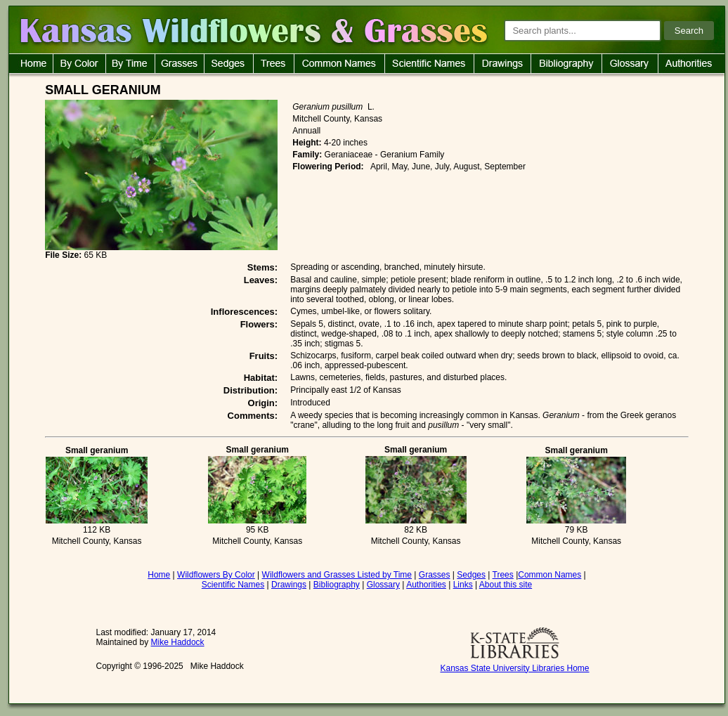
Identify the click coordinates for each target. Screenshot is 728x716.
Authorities (426, 585)
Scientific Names (233, 585)
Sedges (471, 575)
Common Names (550, 575)
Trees (503, 575)
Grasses (435, 575)
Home (159, 575)
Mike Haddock (178, 642)
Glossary (383, 585)
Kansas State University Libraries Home (514, 668)
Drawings (289, 585)
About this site (506, 585)
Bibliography (337, 585)
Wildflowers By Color (216, 575)
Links (463, 585)
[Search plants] (583, 31)
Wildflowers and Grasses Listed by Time (337, 575)
